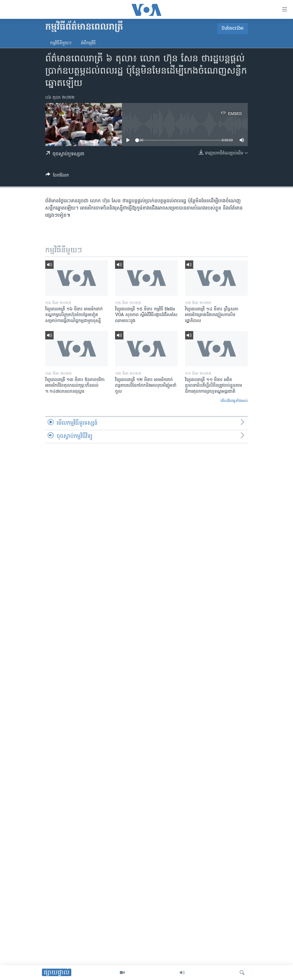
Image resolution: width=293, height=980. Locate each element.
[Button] (57, 176)
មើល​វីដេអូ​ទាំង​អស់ (234, 401)
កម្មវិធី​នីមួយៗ (61, 43)
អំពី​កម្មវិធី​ (88, 43)
